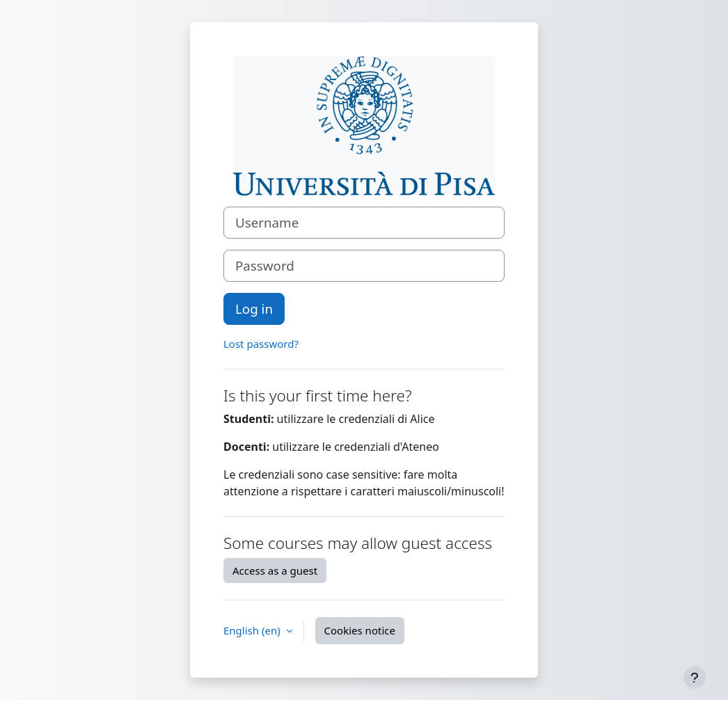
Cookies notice (360, 630)
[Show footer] (695, 678)
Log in (254, 309)
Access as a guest (275, 570)
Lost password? (261, 344)
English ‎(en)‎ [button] (253, 630)
